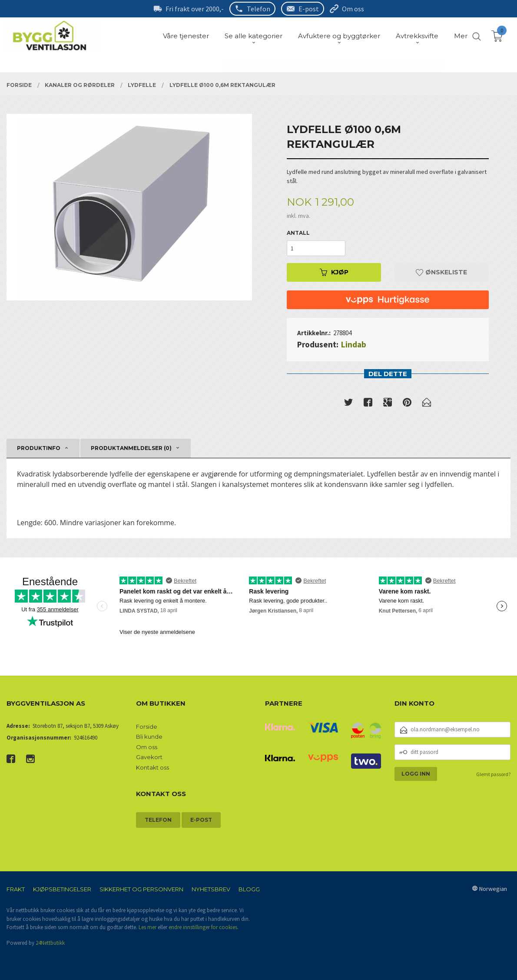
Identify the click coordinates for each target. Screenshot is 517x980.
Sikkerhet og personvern (141, 889)
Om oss (353, 9)
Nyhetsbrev (211, 889)
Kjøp (334, 272)
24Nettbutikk (50, 943)
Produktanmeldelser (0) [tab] (131, 448)
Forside (147, 727)
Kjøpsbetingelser (62, 889)
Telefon (258, 9)
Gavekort (149, 757)
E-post (309, 9)
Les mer (147, 927)
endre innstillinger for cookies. (204, 927)
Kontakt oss (152, 767)
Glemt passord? (493, 774)
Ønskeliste (441, 272)
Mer (461, 36)
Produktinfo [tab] (39, 448)
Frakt (16, 889)
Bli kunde (149, 737)
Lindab (354, 344)
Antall (298, 233)
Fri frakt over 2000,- (195, 9)
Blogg (249, 889)
